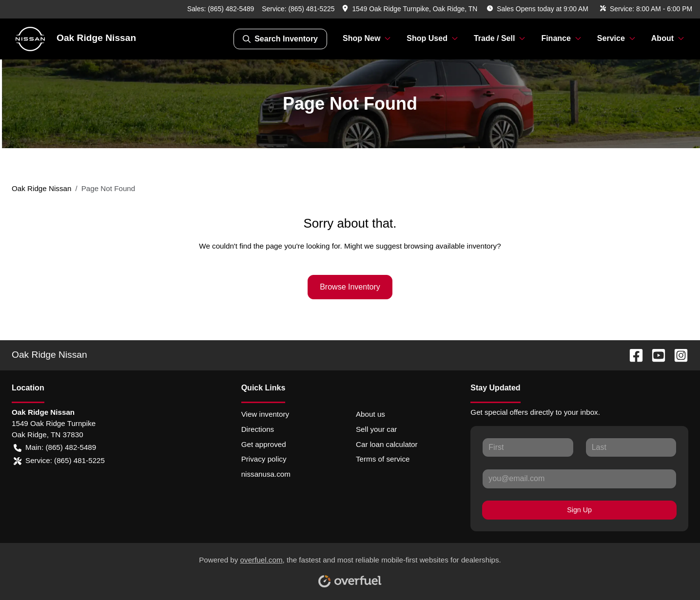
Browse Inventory (350, 287)
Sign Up (579, 510)
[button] (411, 9)
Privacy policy (264, 459)
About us (370, 414)
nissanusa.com (266, 474)
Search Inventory (280, 39)
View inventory (265, 414)
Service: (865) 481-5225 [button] (59, 461)
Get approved (264, 444)
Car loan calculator (387, 444)
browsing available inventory (450, 246)
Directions (258, 429)
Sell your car (376, 429)
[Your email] (579, 479)
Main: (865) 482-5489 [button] (55, 448)
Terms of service (383, 459)
